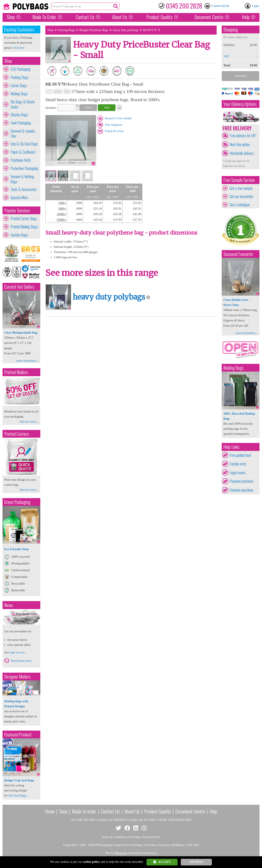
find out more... (29, 422)
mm (67, 91)
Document (209, 17)
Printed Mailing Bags (24, 227)
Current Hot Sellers (19, 287)
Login (255, 6)
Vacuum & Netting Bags (22, 179)
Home (50, 811)
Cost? (88, 107)
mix (49, 91)
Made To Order (44, 17)
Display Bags (19, 115)
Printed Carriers (17, 434)
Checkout (240, 76)
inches (58, 91)
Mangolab (121, 853)
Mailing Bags (19, 94)
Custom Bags (19, 235)
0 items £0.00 (220, 6)
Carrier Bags (19, 85)
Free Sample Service (239, 180)
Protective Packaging (24, 168)
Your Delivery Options (240, 104)
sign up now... (18, 652)
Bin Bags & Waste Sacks (23, 104)
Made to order (84, 811)
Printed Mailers (16, 372)
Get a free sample (241, 188)
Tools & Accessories (24, 189)
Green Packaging (17, 502)
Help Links (231, 447)
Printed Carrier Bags (24, 218)
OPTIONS (196, 862)
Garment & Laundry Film (23, 133)
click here (19, 48)
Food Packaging (21, 123)
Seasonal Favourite (238, 254)
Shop (11, 17)
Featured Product (18, 734)
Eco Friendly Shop (16, 549)
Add (107, 107)
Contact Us (85, 17)
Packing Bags (20, 77)
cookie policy (91, 862)
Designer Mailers (17, 677)
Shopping (231, 29)
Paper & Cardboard (23, 152)
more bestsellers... (28, 361)
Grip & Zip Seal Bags (24, 144)
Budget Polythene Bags (94, 30)
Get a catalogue (240, 205)
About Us (120, 17)
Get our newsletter (242, 196)
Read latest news (21, 661)
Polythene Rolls (21, 160)
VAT (226, 56)
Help (246, 17)
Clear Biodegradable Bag (21, 333)
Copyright (69, 845)
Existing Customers (19, 29)
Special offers (19, 197)
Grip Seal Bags (17, 795)
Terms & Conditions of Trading (121, 837)
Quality (159, 17)
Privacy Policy (152, 837)
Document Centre (190, 811)
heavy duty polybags (126, 30)
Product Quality (158, 811)
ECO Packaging (20, 69)
